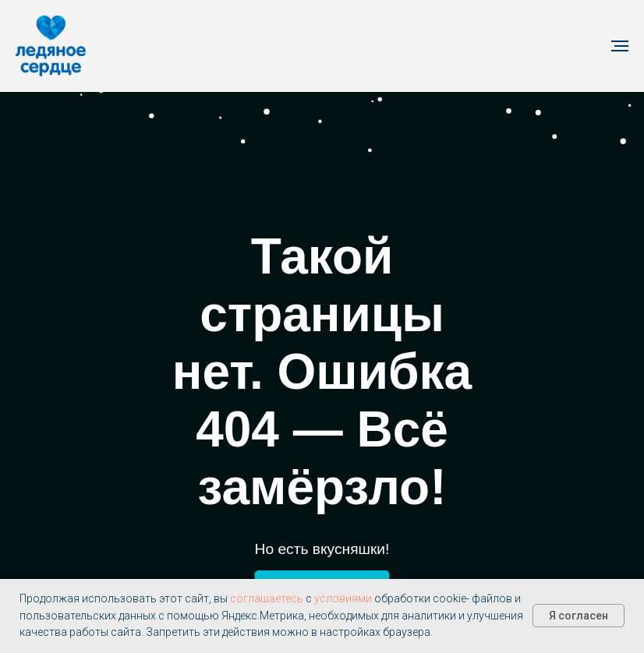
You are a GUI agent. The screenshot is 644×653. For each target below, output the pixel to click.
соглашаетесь (267, 598)
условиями (343, 598)
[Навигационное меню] (620, 46)
